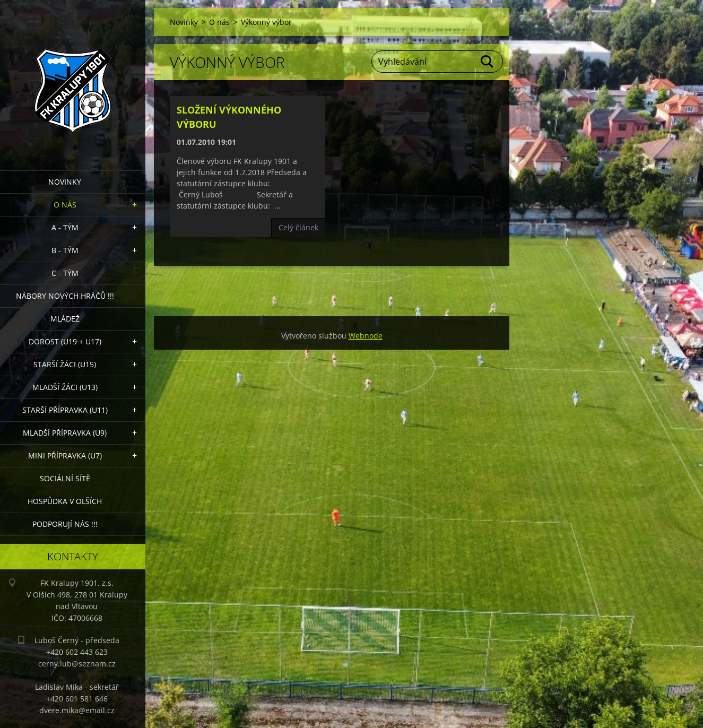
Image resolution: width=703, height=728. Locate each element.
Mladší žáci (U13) (65, 387)
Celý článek (298, 227)
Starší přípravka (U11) (65, 410)
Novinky (65, 182)
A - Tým (65, 227)
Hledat (488, 62)
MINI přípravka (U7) (65, 456)
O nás (65, 205)
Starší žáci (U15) (65, 364)
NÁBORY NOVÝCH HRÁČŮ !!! (65, 296)
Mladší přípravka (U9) (65, 433)
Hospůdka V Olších (65, 501)
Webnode (366, 336)
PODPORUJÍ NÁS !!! (65, 524)
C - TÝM (65, 273)
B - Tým (65, 250)
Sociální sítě (65, 478)
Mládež (65, 319)
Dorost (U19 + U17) (65, 341)
